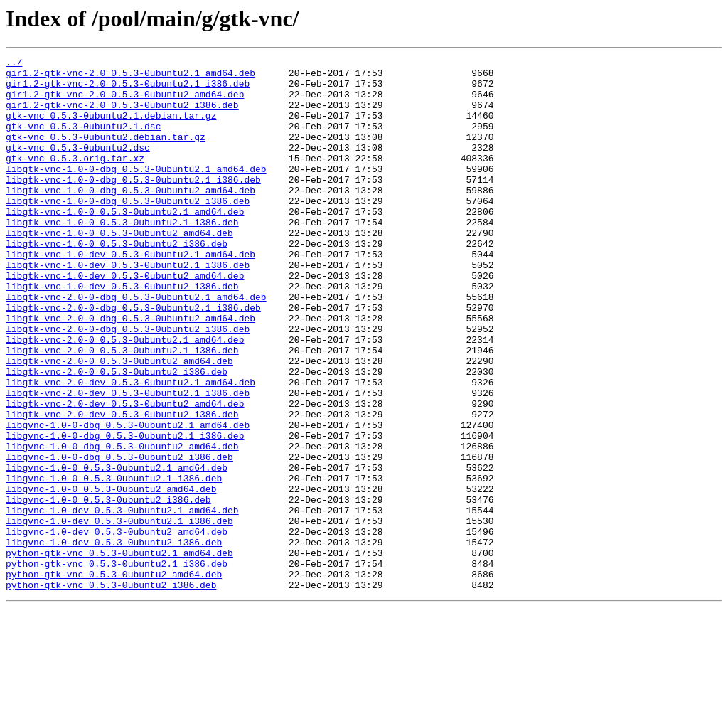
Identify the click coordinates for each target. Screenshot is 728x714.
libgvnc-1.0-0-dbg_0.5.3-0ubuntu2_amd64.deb (122, 525)
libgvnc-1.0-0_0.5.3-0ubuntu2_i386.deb (108, 589)
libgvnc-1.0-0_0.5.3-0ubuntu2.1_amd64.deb (117, 550)
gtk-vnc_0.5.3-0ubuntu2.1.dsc (83, 141)
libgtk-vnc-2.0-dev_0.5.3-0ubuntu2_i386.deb (122, 486)
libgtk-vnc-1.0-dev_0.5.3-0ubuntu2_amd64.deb (125, 320)
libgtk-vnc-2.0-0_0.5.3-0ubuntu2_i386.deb (117, 435)
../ (14, 64)
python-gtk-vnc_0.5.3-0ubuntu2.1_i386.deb (117, 666)
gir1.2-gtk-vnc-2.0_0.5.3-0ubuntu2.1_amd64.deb (130, 77)
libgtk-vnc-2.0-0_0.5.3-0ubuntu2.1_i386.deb (122, 410)
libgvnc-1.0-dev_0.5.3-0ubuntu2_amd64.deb (117, 627)
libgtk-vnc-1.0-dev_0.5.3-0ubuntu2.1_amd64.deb (130, 294)
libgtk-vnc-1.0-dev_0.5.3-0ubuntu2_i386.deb (122, 333)
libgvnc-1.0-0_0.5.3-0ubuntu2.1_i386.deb (114, 563)
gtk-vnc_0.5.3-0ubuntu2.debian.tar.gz (106, 154)
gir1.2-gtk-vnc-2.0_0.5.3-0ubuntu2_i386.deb (122, 115)
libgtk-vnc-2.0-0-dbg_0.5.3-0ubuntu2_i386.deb (128, 384)
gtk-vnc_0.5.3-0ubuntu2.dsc (78, 166)
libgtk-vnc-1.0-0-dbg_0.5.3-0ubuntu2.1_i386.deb (133, 205)
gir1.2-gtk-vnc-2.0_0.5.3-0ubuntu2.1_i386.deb (128, 90)
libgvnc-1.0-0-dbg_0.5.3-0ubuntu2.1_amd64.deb (128, 499)
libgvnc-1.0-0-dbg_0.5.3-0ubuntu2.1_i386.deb (125, 512)
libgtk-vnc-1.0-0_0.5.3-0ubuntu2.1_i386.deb (122, 256)
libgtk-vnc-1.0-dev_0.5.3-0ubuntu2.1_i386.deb (128, 307)
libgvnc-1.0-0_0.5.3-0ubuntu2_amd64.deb (111, 576)
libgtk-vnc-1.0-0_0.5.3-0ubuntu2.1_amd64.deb (125, 243)
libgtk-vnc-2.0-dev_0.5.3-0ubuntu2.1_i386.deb (128, 461)
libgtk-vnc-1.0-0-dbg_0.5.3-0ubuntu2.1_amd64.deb (136, 192)
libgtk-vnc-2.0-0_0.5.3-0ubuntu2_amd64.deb (119, 422)
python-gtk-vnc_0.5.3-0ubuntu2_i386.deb (111, 691)
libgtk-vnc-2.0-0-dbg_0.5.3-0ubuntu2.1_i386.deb (133, 358)
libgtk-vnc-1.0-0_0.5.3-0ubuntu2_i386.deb (117, 282)
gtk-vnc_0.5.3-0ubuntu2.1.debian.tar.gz (111, 128)
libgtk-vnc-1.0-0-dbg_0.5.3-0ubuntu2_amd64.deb (130, 218)
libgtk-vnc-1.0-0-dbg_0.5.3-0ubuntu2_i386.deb (128, 230)
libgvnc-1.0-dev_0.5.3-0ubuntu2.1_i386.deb (119, 614)
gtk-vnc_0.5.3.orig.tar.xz (75, 179)
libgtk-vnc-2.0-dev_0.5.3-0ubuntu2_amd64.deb (125, 474)
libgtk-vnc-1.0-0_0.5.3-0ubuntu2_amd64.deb (119, 269)
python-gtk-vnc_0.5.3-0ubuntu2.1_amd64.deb (119, 653)
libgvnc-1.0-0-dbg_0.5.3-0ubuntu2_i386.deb (119, 538)
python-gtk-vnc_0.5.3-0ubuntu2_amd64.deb (114, 678)
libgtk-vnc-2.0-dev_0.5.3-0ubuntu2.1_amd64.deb (130, 448)
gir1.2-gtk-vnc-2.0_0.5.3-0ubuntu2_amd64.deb (125, 102)
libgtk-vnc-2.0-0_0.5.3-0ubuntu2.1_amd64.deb (125, 397)
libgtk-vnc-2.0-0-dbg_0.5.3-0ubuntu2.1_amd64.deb (136, 346)
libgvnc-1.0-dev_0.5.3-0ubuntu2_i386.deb (114, 640)
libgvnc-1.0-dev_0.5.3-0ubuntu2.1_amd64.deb (122, 602)
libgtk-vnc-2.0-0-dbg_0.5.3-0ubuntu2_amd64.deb (130, 371)
